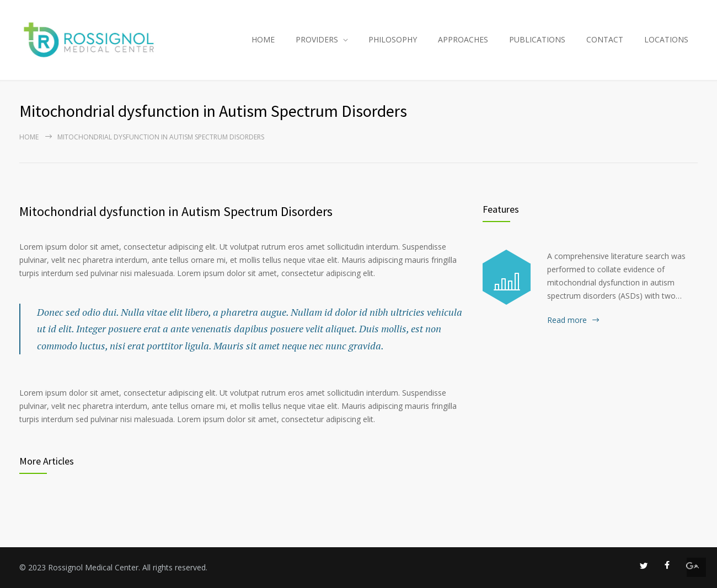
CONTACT (605, 39)
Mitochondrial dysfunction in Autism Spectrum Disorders (176, 211)
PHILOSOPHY (393, 39)
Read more (567, 320)
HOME (263, 39)
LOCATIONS (666, 39)
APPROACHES (463, 39)
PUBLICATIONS (537, 39)
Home (29, 137)
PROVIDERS (317, 39)
